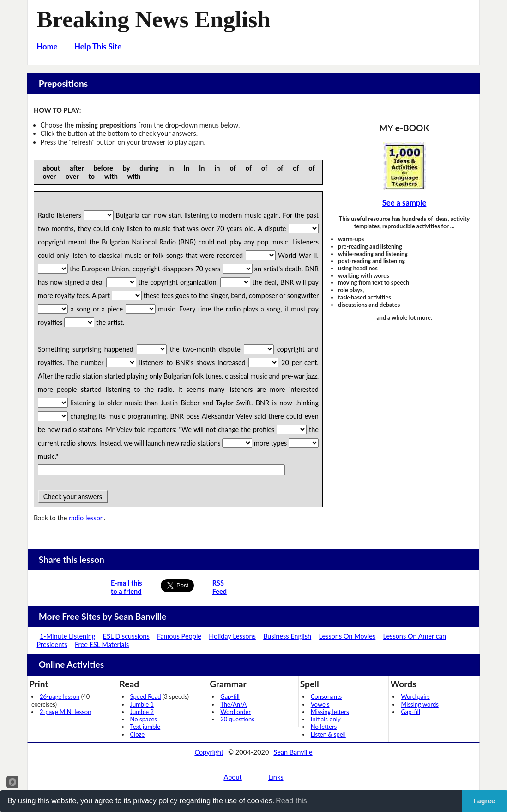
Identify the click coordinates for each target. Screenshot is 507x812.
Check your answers (73, 497)
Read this (291, 801)
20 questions (237, 719)
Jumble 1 (142, 704)
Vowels (320, 704)
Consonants (326, 696)
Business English (287, 636)
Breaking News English (154, 19)
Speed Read (146, 696)
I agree (484, 801)
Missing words (419, 704)
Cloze (138, 734)
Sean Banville (293, 752)
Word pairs (415, 696)
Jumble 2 (142, 712)
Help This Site (98, 47)
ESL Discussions (126, 636)
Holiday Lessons (232, 636)
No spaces (144, 719)
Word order (235, 712)
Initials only (326, 719)
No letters (324, 727)
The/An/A (233, 704)
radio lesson (86, 518)
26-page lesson (60, 696)
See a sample (404, 203)
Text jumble (145, 727)
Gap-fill (230, 696)
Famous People (179, 636)
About (232, 777)
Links (276, 777)
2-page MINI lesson (65, 712)
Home (47, 47)
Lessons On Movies (347, 636)
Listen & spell (328, 734)
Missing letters (330, 712)
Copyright (209, 752)
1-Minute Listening (67, 636)
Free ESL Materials (102, 644)
